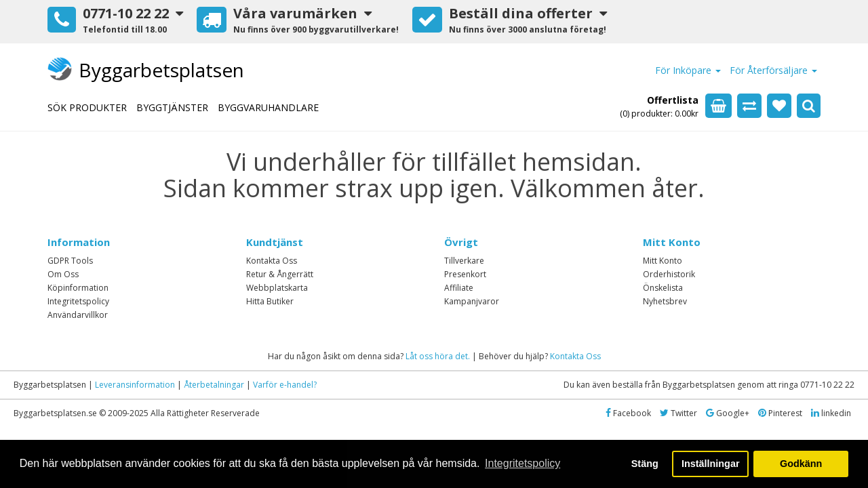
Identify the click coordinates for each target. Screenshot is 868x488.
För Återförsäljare (773, 70)
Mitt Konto (663, 261)
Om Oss (63, 274)
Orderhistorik (669, 274)
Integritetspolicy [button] (522, 463)
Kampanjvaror (472, 301)
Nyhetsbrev (665, 301)
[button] (115, 22)
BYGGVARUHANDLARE (268, 107)
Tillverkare (464, 261)
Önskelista (663, 288)
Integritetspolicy (78, 301)
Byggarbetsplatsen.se (55, 413)
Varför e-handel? (285, 385)
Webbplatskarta (277, 288)
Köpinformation (78, 288)
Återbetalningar (214, 385)
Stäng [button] (645, 464)
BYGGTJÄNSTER (172, 107)
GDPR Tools (70, 261)
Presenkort (465, 274)
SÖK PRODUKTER (87, 107)
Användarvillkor (78, 315)
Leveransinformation (135, 385)
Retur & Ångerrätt (280, 274)
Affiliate (459, 288)
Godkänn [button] (801, 464)
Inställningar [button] (711, 464)
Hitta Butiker (270, 301)
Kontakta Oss (272, 261)
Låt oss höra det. (438, 356)
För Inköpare (688, 70)
